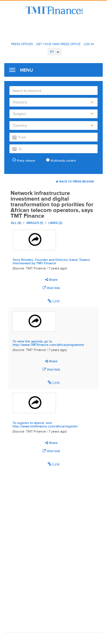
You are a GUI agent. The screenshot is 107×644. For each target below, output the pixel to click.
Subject (53, 114)
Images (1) (35, 223)
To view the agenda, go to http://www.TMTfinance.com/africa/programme (48, 343)
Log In (89, 44)
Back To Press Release (75, 181)
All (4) (16, 223)
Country (53, 125)
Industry (53, 102)
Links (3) (55, 223)
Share (51, 280)
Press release (24, 160)
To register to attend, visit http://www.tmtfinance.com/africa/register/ (45, 425)
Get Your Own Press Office (58, 44)
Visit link (51, 288)
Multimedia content (61, 160)
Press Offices (22, 44)
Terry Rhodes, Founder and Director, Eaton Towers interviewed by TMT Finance (51, 261)
